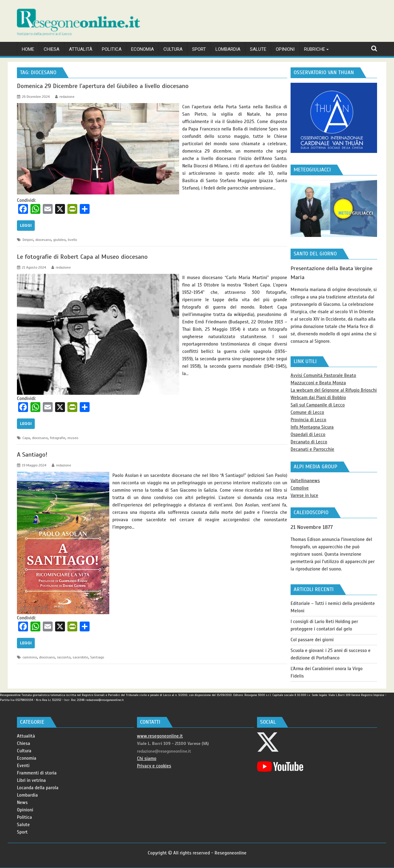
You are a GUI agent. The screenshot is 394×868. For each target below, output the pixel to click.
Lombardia (27, 795)
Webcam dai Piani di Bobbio (318, 398)
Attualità (26, 736)
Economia (27, 758)
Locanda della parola (38, 788)
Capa (26, 438)
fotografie (58, 438)
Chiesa (24, 743)
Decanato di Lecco (309, 442)
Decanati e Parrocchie (312, 449)
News (22, 802)
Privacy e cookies (154, 766)
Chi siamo (147, 758)
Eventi (23, 766)
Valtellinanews (305, 481)
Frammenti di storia (37, 773)
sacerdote (80, 657)
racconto (64, 657)
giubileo (59, 240)
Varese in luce (304, 495)
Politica (24, 817)
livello (72, 240)
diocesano (43, 240)
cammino (30, 657)
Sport (22, 832)
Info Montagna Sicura (312, 427)
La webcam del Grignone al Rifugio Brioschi (334, 390)
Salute (23, 825)
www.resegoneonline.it (160, 736)
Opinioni (25, 810)
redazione (65, 97)
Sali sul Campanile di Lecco (318, 405)
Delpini (28, 240)
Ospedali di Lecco (308, 434)
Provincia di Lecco (308, 420)
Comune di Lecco (307, 412)
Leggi (26, 225)
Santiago (97, 657)
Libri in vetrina (31, 780)
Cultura (24, 751)
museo (73, 438)
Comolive (300, 488)
